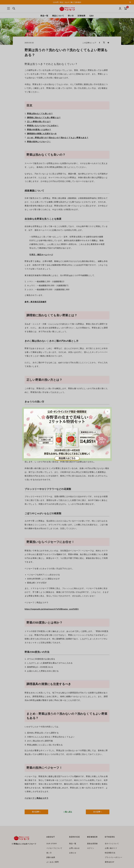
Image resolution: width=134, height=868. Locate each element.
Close (108, 411)
